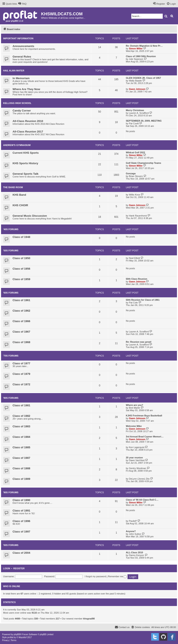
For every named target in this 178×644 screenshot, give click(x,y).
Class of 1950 (21, 258)
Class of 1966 (21, 321)
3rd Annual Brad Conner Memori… (145, 437)
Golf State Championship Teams (144, 163)
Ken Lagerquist (137, 447)
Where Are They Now (26, 89)
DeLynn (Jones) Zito (139, 479)
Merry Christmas (135, 110)
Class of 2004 (21, 553)
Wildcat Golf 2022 (135, 152)
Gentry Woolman (138, 468)
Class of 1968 (21, 342)
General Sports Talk (26, 174)
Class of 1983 (21, 426)
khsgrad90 (89, 619)
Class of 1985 (21, 447)
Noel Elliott (135, 258)
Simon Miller (136, 49)
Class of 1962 (21, 311)
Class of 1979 (21, 374)
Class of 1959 (21, 279)
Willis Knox (135, 195)
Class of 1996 (21, 521)
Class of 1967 (21, 332)
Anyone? (131, 531)
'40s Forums (11, 229)
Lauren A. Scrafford (139, 113)
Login (7, 568)
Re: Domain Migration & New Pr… (144, 46)
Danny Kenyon (137, 555)
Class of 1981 (21, 405)
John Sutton (135, 534)
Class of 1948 (21, 237)
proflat (10, 637)
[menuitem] (22, 4)
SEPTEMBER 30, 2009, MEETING (144, 121)
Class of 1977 (21, 363)
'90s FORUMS (11, 492)
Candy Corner (22, 111)
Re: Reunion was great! (139, 342)
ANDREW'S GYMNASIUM (17, 145)
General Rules (22, 57)
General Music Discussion (30, 216)
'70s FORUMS (11, 356)
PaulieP (133, 521)
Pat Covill (134, 123)
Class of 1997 (21, 532)
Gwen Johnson (137, 89)
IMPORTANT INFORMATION (18, 38)
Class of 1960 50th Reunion (141, 56)
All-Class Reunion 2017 (28, 132)
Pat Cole (133, 303)
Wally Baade (135, 81)
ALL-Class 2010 (134, 552)
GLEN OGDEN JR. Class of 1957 (143, 78)
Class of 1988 (21, 468)
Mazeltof (23, 637)
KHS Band (19, 195)
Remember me (117, 576)
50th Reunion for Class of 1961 (143, 300)
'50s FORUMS (11, 251)
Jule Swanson (136, 59)
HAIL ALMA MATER (14, 71)
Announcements (23, 46)
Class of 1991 (21, 511)
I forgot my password (95, 576)
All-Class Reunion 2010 (28, 121)
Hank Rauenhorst (138, 216)
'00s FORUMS (11, 545)
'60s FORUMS (11, 293)
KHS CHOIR (20, 205)
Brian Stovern (136, 176)
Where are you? (135, 405)
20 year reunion (134, 458)
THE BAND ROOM (13, 187)
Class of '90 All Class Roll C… (142, 500)
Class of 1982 (21, 416)
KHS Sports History (25, 163)
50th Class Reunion (137, 279)
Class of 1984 (21, 437)
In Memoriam (21, 78)
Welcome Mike (134, 426)
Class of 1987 (21, 458)
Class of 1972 (21, 384)
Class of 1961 (21, 300)
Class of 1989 (21, 479)
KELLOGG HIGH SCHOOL (17, 103)
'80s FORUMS (11, 398)
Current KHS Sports (26, 153)
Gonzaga (131, 173)
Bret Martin (135, 408)
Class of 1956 (21, 269)
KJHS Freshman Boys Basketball (144, 416)
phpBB (17, 634)
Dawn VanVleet (137, 460)
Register (19, 568)
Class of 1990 (21, 500)
